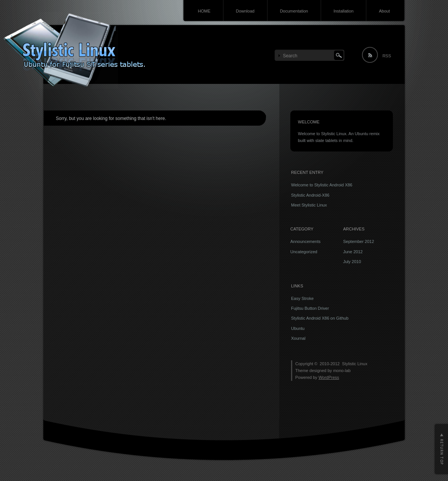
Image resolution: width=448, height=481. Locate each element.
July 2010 (352, 262)
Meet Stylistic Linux (309, 205)
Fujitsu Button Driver (310, 308)
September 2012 (359, 241)
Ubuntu (298, 328)
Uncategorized (304, 252)
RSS (387, 56)
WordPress (329, 377)
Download (245, 11)
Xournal (298, 338)
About (384, 11)
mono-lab (342, 371)
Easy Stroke (302, 298)
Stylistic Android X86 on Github (320, 318)
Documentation (294, 11)
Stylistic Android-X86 (310, 195)
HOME (204, 11)
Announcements (306, 241)
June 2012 (353, 252)
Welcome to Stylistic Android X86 (322, 185)
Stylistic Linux (355, 364)
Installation (344, 11)
